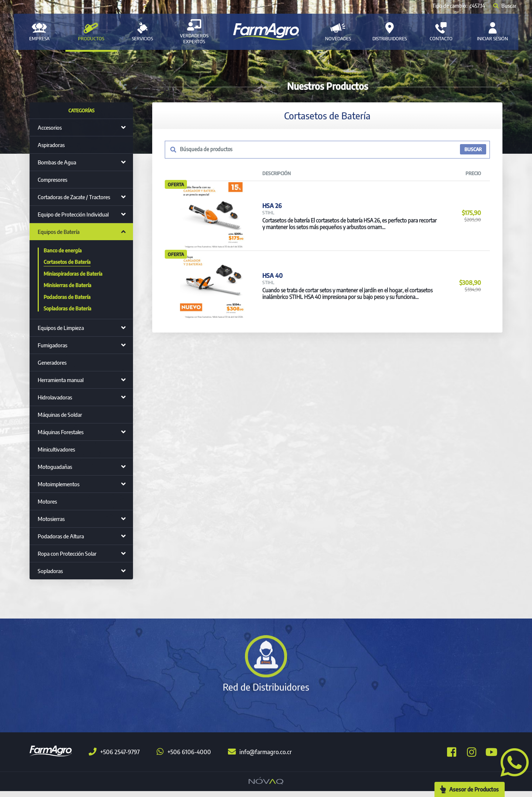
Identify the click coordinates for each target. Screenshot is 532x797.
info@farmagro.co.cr (260, 758)
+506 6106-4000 (184, 758)
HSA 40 (272, 296)
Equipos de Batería (59, 232)
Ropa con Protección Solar (67, 554)
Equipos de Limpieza (61, 328)
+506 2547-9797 (114, 758)
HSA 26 (272, 212)
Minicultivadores (56, 449)
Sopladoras (50, 571)
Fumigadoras (52, 345)
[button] (512, 762)
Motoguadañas (55, 467)
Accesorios (50, 127)
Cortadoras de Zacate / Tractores (74, 197)
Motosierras (51, 519)
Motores (47, 501)
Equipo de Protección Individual (73, 214)
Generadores (52, 362)
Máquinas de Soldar (60, 415)
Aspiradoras (51, 145)
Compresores (52, 180)
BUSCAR (473, 150)
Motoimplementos (59, 484)
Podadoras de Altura (61, 536)
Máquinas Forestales (61, 432)
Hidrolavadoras (55, 397)
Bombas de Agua (57, 162)
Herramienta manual (61, 380)
